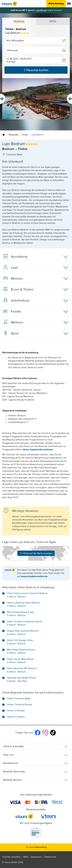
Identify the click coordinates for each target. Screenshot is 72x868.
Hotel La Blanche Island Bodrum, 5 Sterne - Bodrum (24, 604)
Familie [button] (35, 312)
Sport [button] (35, 333)
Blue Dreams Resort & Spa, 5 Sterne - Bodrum (21, 614)
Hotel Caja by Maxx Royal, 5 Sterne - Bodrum (20, 661)
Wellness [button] (35, 322)
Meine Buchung (56, 4)
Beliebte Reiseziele (35, 772)
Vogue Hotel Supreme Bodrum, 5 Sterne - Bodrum (23, 633)
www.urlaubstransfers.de (34, 577)
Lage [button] (35, 268)
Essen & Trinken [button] (35, 289)
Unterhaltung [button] (35, 300)
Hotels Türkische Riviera (19, 705)
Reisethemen (35, 763)
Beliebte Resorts (35, 780)
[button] (36, 50)
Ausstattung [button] (35, 257)
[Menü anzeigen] (69, 4)
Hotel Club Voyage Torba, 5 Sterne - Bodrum (20, 642)
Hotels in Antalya (16, 711)
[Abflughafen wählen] (36, 40)
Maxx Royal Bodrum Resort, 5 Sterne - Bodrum (21, 651)
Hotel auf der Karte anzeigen (36, 553)
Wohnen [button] (35, 279)
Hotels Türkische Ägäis (19, 699)
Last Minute (41, 10)
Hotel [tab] (53, 21)
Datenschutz (50, 857)
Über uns (35, 755)
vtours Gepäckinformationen (38, 450)
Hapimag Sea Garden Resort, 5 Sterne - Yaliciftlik (22, 680)
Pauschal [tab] (19, 21)
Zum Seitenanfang (36, 847)
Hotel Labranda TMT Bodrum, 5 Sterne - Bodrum (22, 670)
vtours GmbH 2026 (14, 862)
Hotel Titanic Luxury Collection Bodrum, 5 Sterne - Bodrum (28, 595)
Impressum (36, 857)
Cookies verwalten (11, 857)
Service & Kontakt (35, 747)
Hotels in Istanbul (16, 717)
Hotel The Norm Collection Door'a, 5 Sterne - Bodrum (25, 623)
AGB (25, 857)
